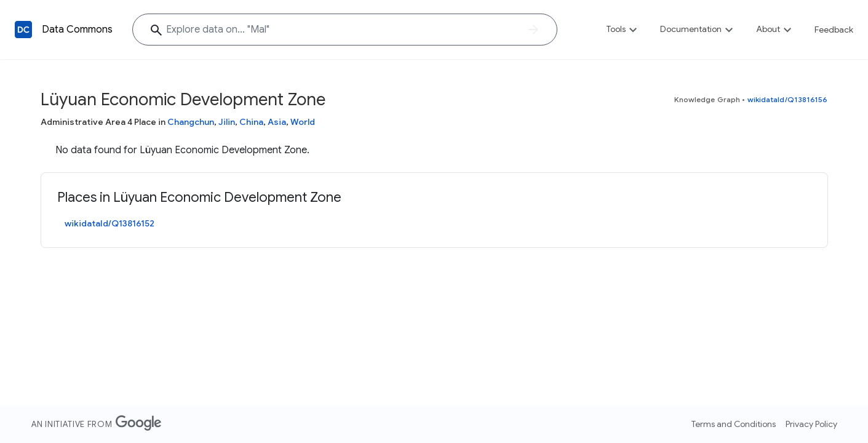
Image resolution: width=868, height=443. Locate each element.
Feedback (834, 30)
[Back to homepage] (23, 30)
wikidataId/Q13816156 (788, 99)
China (251, 122)
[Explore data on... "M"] (345, 30)
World (303, 122)
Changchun (191, 122)
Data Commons (77, 30)
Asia (277, 122)
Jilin (227, 122)
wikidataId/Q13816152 (109, 223)
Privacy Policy (811, 424)
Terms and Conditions (734, 424)
